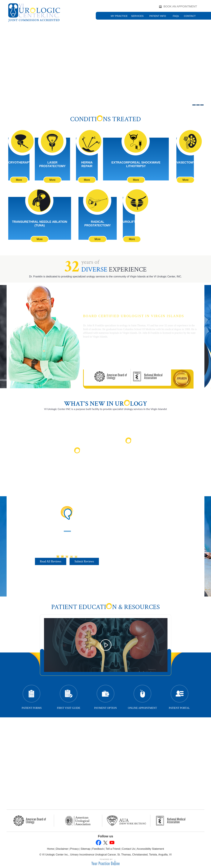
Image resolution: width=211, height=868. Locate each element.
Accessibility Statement (150, 849)
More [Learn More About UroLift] (132, 239)
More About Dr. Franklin (106, 355)
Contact (190, 16)
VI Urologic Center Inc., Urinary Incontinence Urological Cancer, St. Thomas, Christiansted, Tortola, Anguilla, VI (107, 855)
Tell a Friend (113, 849)
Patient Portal (179, 696)
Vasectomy (186, 163)
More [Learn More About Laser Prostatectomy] (52, 180)
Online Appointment (142, 696)
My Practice (119, 16)
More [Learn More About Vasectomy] (185, 180)
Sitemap (85, 849)
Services (137, 16)
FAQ (176, 16)
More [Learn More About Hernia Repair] (87, 180)
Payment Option (106, 696)
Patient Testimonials (67, 526)
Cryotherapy (20, 163)
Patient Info (158, 16)
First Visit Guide (68, 696)
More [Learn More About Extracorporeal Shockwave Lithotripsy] (136, 180)
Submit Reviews (84, 561)
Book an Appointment (180, 7)
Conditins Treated (106, 119)
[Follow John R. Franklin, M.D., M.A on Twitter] (105, 843)
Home (51, 849)
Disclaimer (62, 849)
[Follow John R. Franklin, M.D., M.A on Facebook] (98, 843)
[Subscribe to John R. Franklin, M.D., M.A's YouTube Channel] (112, 843)
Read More (79, 463)
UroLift (129, 222)
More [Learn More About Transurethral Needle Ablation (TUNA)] (40, 239)
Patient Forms (32, 696)
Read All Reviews (51, 561)
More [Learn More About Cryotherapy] (19, 180)
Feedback (98, 849)
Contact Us (128, 849)
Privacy (74, 849)
